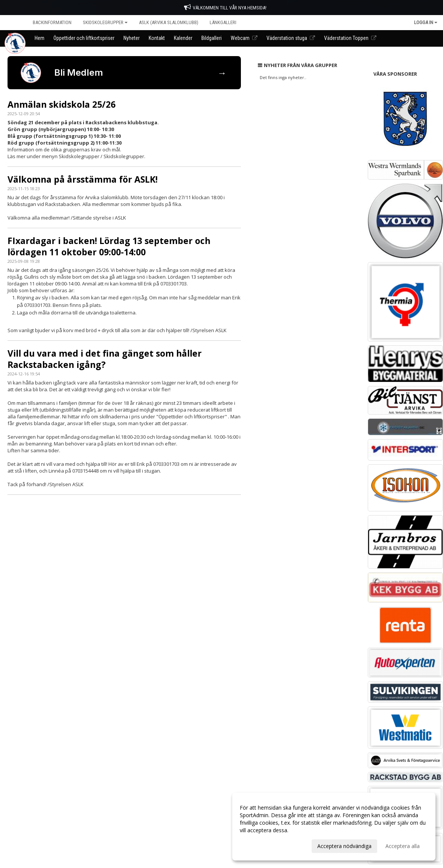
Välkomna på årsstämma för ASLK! (83, 179)
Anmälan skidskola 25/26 (62, 104)
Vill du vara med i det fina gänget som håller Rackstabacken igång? (105, 359)
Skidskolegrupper (105, 22)
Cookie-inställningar (28, 522)
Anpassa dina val (260, 845)
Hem (14, 22)
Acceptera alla (403, 846)
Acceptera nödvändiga (344, 846)
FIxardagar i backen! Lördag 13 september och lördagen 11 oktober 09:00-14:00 (109, 246)
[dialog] (334, 827)
